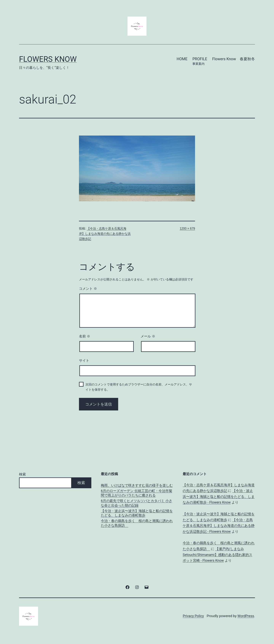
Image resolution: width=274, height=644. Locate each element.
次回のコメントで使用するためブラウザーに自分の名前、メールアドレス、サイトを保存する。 (139, 387)
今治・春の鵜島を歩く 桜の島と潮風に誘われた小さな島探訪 (137, 523)
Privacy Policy (193, 616)
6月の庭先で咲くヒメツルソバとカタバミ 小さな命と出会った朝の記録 (137, 503)
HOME (182, 59)
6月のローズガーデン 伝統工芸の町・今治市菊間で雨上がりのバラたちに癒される (137, 493)
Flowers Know (48, 59)
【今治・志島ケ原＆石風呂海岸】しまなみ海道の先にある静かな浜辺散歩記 (105, 234)
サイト (84, 361)
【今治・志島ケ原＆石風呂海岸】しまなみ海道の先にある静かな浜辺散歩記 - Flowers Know (219, 526)
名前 (85, 336)
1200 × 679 (187, 228)
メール (148, 336)
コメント (88, 289)
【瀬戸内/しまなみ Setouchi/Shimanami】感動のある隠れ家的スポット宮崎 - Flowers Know (217, 555)
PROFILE (200, 61)
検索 (22, 474)
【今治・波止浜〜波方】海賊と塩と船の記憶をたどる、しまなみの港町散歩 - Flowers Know (219, 496)
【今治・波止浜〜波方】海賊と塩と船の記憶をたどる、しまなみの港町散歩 (137, 513)
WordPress (246, 616)
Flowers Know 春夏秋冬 (234, 59)
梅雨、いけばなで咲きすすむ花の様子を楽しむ (137, 485)
